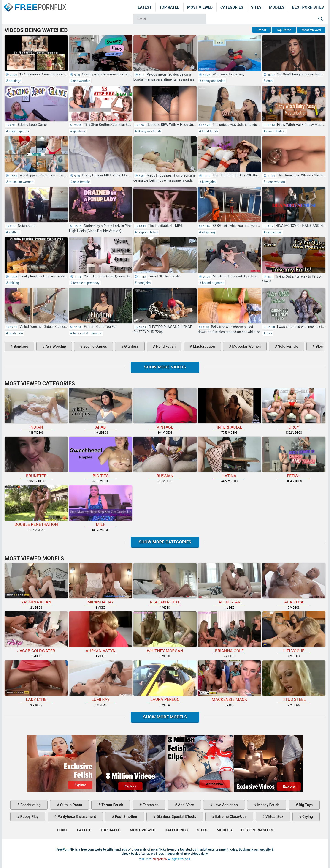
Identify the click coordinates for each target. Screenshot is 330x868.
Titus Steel (294, 681)
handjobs (144, 283)
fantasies (150, 805)
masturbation (275, 131)
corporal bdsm (147, 232)
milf (100, 506)
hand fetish (210, 131)
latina (229, 457)
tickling (14, 283)
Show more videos (165, 367)
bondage (15, 81)
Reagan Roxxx (165, 584)
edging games (19, 131)
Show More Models (165, 717)
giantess (79, 131)
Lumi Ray (100, 681)
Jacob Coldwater (36, 632)
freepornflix (160, 859)
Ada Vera (294, 584)
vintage (165, 409)
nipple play (273, 232)
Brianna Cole (229, 632)
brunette (36, 457)
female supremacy (86, 283)
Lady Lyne (36, 681)
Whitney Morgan (165, 632)
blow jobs (208, 182)
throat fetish (112, 805)
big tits (100, 457)
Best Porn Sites (308, 7)
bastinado (15, 333)
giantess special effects (176, 817)
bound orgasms (213, 283)
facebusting (30, 805)
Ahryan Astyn (100, 632)
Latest (145, 7)
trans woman (275, 182)
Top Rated (169, 7)
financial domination (87, 333)
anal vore (185, 805)
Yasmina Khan (36, 584)
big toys (305, 805)
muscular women (21, 182)
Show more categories (165, 542)
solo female (81, 182)
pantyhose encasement (76, 817)
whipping (208, 232)
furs (269, 333)
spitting (14, 232)
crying (307, 817)
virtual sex (274, 817)
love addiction (225, 805)
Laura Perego (165, 681)
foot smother (126, 817)
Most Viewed (200, 7)
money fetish (268, 805)
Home (35, 4)
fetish (294, 457)
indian (36, 409)
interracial (229, 409)
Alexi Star (229, 584)
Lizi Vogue (294, 632)
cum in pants (70, 805)
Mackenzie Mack (229, 681)
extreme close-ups (230, 817)
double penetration (36, 506)
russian (165, 457)
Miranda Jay (100, 584)
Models (277, 7)
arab (269, 81)
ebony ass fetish (213, 81)
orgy (294, 409)
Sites (256, 7)
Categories (232, 7)
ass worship (81, 81)
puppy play (29, 817)
